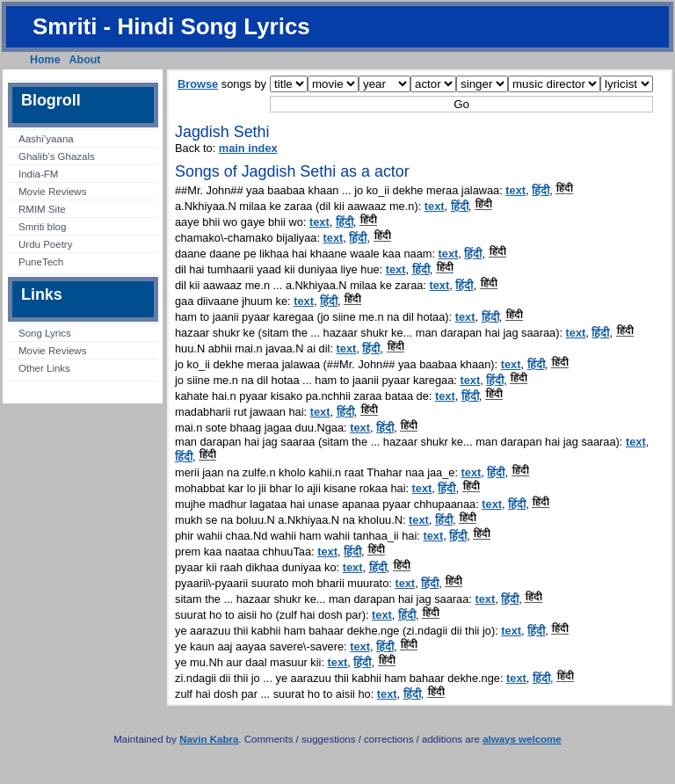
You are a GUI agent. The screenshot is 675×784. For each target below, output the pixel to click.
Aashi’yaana (46, 139)
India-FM (38, 174)
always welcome (522, 739)
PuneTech (41, 262)
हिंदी (541, 190)
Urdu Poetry (45, 244)
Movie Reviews (52, 192)
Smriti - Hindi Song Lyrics (171, 26)
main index (248, 148)
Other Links (44, 368)
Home (45, 60)
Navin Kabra (209, 739)
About (85, 60)
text (515, 190)
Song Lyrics (45, 333)
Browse (198, 84)
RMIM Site (42, 209)
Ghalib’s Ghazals (57, 156)
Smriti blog (42, 227)
